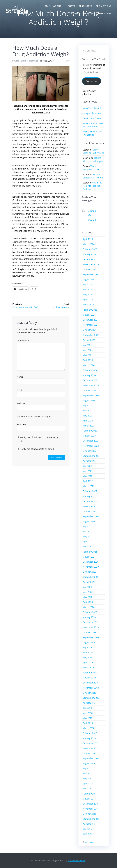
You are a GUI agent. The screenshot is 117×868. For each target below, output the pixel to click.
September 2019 (91, 637)
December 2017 (91, 743)
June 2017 (88, 773)
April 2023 (88, 421)
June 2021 (88, 532)
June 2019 (88, 652)
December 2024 (91, 320)
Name (20, 377)
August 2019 (89, 642)
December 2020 (91, 562)
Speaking (90, 13)
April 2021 (88, 542)
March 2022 (89, 486)
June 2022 (88, 471)
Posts (71, 6)
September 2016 (91, 819)
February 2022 (90, 491)
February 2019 (90, 673)
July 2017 (87, 768)
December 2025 (91, 259)
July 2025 (87, 285)
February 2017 (90, 794)
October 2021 (90, 511)
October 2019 (90, 632)
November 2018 (91, 688)
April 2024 (88, 360)
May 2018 (88, 718)
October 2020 (90, 572)
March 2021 (89, 547)
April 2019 (88, 663)
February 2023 (90, 431)
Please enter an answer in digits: (34, 416)
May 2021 (88, 537)
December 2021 (91, 501)
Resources (85, 6)
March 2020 (89, 607)
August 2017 (89, 763)
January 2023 (89, 436)
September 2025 (91, 274)
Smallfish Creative (77, 860)
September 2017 (91, 758)
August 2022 (89, 461)
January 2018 (89, 738)
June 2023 (88, 410)
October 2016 (90, 814)
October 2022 (90, 451)
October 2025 (90, 269)
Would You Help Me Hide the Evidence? (92, 186)
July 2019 (87, 647)
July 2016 (87, 829)
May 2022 (88, 476)
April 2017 (88, 783)
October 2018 (90, 693)
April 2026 (88, 239)
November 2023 (91, 385)
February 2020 (90, 612)
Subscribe (105, 13)
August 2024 (89, 340)
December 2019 (91, 622)
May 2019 (88, 658)
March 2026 (89, 244)
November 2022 (91, 446)
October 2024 (90, 330)
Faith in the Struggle (31, 61)
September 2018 (91, 698)
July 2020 (87, 587)
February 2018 (90, 733)
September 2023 (91, 395)
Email (19, 390)
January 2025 (89, 315)
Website (21, 403)
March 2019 (89, 668)
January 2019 (89, 678)
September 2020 (91, 577)
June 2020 (88, 592)
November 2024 (91, 325)
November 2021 (91, 506)
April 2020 (88, 602)
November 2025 (91, 264)
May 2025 (88, 295)
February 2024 (90, 370)
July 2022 (87, 466)
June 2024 (88, 350)
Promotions (104, 6)
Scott (17, 61)
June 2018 (88, 713)
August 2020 (89, 582)
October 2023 (90, 390)
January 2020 (89, 617)
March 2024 (89, 365)
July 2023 (87, 405)
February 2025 (90, 310)
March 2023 (89, 426)
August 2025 (89, 279)
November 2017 (91, 748)
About (57, 6)
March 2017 (89, 788)
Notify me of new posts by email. (37, 449)
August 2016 (89, 824)
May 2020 (88, 597)
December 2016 (91, 804)
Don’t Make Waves (92, 118)
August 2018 (89, 703)
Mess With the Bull (92, 108)
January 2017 (89, 799)
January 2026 (89, 254)
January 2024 (89, 375)
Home (46, 6)
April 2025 (88, 300)
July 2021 (87, 526)
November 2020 (91, 567)
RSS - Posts (89, 842)
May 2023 (88, 416)
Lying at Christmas (92, 113)
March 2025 (89, 305)
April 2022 (88, 481)
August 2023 (89, 400)
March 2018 (89, 728)
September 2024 (91, 335)
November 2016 (91, 809)
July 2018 (87, 708)
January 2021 (89, 557)
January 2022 (89, 496)
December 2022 (91, 441)
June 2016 (88, 834)
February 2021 (90, 552)
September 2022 (91, 456)
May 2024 (88, 355)
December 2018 (91, 683)
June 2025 (88, 290)
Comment (23, 341)
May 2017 (88, 778)
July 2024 (87, 345)
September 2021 (91, 516)
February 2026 (90, 249)
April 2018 (88, 723)
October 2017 (90, 753)
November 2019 (91, 627)
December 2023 (91, 380)
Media (76, 13)
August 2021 (89, 521)
